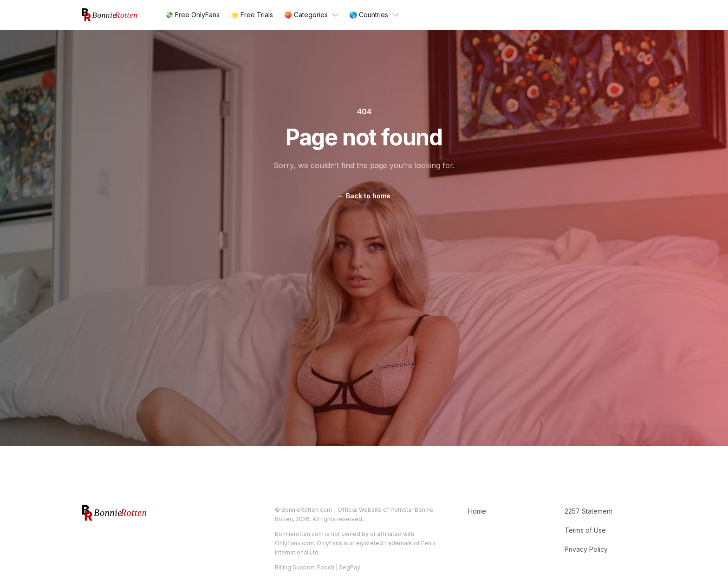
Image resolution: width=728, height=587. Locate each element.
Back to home (364, 196)
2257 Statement (588, 511)
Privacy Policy (586, 549)
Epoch (326, 567)
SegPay (350, 567)
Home (477, 511)
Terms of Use (585, 530)
